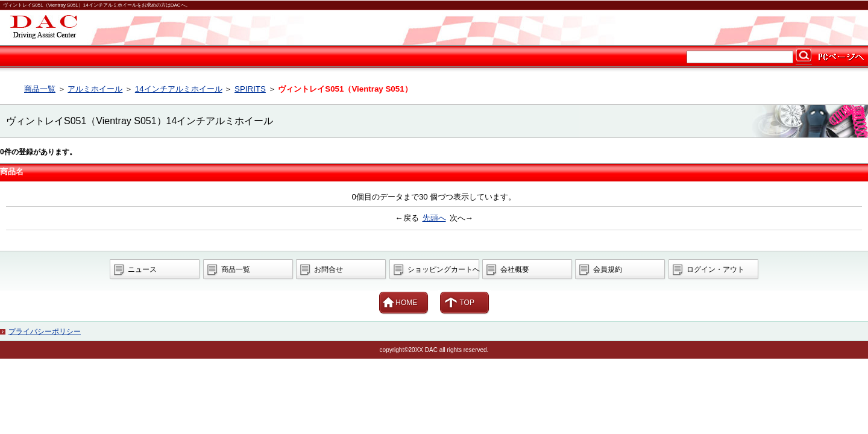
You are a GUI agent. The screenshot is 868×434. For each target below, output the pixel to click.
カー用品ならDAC (434, 28)
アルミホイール (95, 89)
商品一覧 (40, 89)
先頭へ (434, 218)
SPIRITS (250, 89)
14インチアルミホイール (179, 89)
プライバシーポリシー (45, 332)
